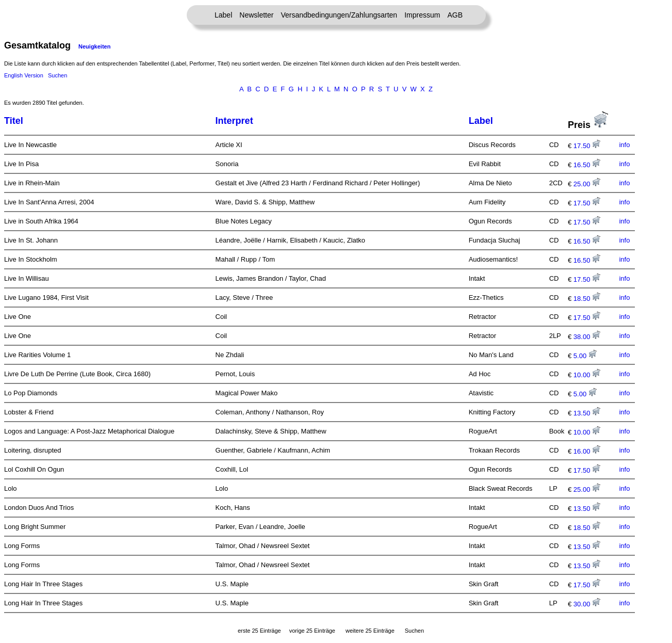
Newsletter (256, 15)
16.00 (587, 451)
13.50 (587, 413)
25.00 (587, 184)
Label (223, 15)
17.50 (587, 146)
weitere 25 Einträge (370, 631)
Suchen (58, 75)
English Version (24, 75)
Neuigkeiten (94, 46)
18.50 (587, 299)
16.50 (587, 165)
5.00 (585, 356)
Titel (14, 121)
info (624, 145)
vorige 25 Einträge (312, 631)
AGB (455, 15)
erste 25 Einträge (259, 631)
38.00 (587, 337)
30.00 (587, 604)
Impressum (422, 15)
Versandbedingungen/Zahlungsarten (339, 15)
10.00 (587, 375)
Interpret (234, 121)
